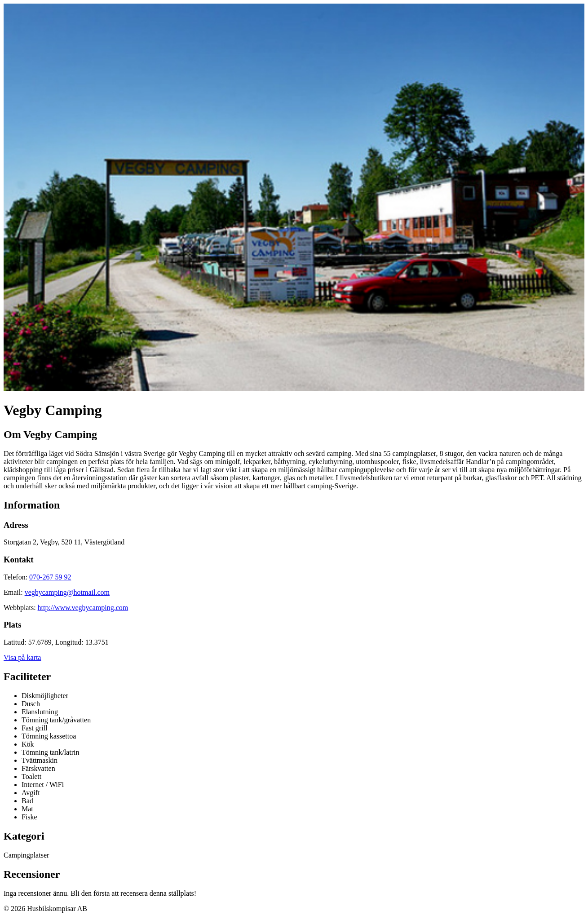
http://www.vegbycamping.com (83, 608)
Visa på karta (22, 657)
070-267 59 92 (50, 577)
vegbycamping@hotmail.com (67, 592)
